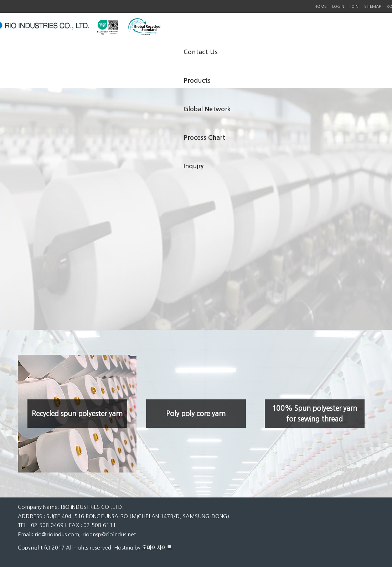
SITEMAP (373, 7)
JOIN (354, 7)
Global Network (207, 109)
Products (197, 81)
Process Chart (204, 138)
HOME (320, 7)
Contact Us (201, 52)
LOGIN (338, 7)
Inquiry (194, 166)
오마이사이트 (157, 548)
